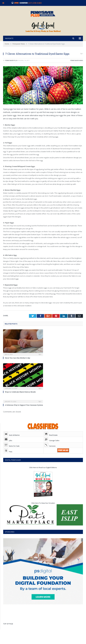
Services (50, 452)
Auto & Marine (12, 441)
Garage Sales (52, 446)
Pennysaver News (77, 66)
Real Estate (51, 441)
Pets (8, 458)
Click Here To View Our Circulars (43, 509)
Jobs (8, 446)
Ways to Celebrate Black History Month (20, 398)
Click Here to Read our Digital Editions (43, 473)
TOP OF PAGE (8, 630)
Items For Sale (12, 452)
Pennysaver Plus (11, 66)
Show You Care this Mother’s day (17, 364)
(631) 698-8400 (35, 3)
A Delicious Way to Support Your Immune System (24, 411)
